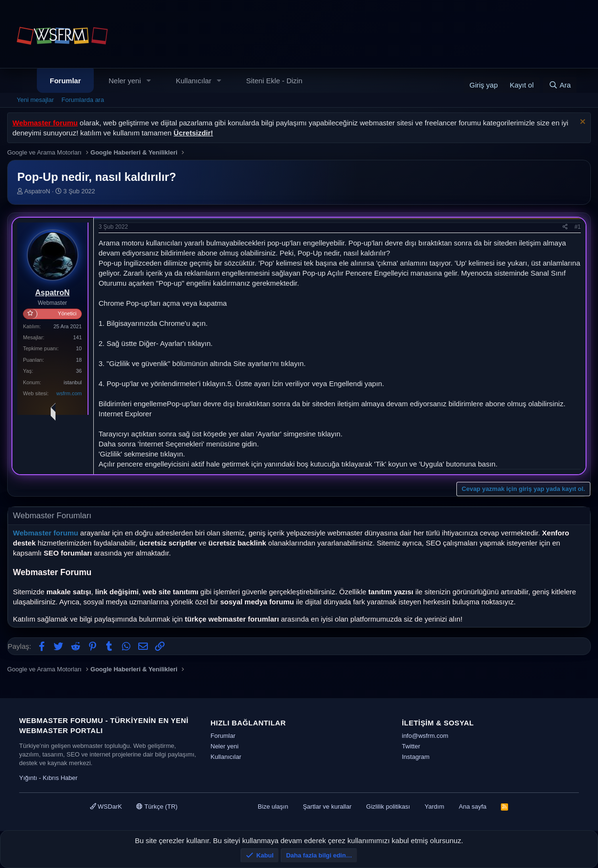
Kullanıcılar (193, 81)
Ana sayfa (473, 807)
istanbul (73, 382)
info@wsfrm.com (425, 736)
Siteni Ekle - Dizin (275, 81)
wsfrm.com (69, 393)
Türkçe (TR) (157, 807)
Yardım (435, 807)
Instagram (416, 757)
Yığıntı (28, 778)
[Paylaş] (565, 227)
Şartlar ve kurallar (327, 807)
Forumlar (65, 81)
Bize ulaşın (273, 807)
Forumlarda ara (83, 100)
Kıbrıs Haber (60, 778)
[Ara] (560, 85)
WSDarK (106, 807)
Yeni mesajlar (35, 100)
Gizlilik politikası (388, 807)
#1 (578, 227)
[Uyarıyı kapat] (581, 123)
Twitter (411, 746)
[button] (148, 81)
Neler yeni (125, 81)
